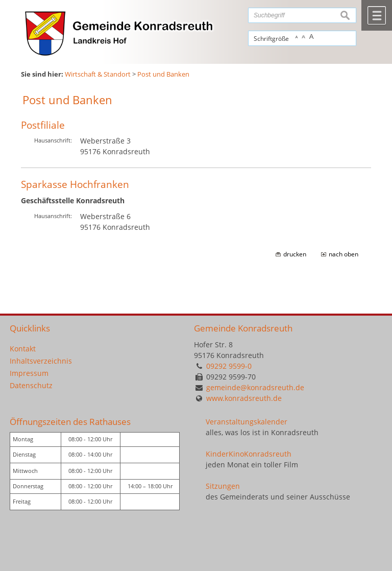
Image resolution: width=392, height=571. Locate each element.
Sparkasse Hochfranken (75, 184)
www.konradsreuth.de (244, 398)
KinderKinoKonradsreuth (249, 454)
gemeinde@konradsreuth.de (255, 387)
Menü (377, 15)
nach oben (344, 254)
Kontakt (23, 349)
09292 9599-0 (229, 366)
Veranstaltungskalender (247, 422)
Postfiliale (43, 125)
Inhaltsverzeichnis (41, 361)
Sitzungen (223, 486)
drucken (295, 254)
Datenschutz (31, 385)
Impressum (29, 373)
